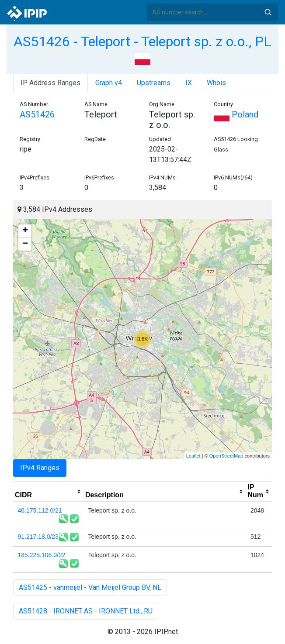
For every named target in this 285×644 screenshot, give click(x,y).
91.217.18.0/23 (38, 537)
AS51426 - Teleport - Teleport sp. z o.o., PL (142, 41)
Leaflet (193, 456)
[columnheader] (48, 492)
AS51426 (37, 114)
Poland (236, 114)
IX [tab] (189, 83)
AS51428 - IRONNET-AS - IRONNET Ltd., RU (86, 611)
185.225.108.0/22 (42, 555)
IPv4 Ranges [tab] (40, 468)
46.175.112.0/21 (40, 510)
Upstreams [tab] (154, 83)
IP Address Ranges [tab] (50, 83)
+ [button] (25, 231)
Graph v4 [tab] (109, 83)
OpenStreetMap (226, 456)
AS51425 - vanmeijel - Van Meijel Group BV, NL (90, 587)
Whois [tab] (216, 83)
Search (268, 12)
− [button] (25, 244)
